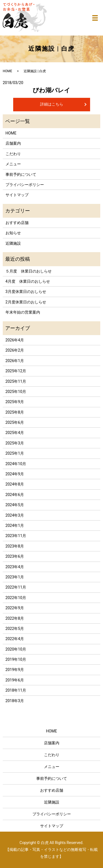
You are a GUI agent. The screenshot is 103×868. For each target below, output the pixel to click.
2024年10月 (16, 464)
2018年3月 (15, 701)
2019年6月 (15, 680)
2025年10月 (16, 392)
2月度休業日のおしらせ (26, 302)
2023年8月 (15, 546)
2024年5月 (15, 505)
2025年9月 (15, 402)
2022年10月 (16, 598)
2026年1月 (15, 361)
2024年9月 (15, 474)
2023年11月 (16, 536)
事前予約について (21, 174)
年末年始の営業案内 (23, 312)
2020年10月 (16, 649)
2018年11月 (16, 690)
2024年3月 (15, 515)
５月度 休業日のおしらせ (29, 271)
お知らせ (13, 233)
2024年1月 (15, 525)
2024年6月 (15, 495)
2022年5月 (15, 629)
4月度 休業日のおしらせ (28, 281)
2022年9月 (15, 608)
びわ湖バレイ (51, 90)
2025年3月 (15, 443)
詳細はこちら (52, 104)
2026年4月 (15, 340)
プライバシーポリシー (25, 185)
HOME (7, 71)
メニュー (13, 164)
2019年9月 (15, 670)
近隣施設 (13, 243)
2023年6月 (15, 556)
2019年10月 (16, 659)
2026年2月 (15, 350)
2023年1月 (15, 577)
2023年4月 (15, 567)
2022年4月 (15, 639)
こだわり (13, 154)
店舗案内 (13, 143)
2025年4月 (15, 433)
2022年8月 (15, 618)
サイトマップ (17, 195)
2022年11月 (16, 587)
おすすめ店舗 (17, 223)
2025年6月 (15, 422)
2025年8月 (15, 412)
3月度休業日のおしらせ (26, 292)
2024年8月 (15, 484)
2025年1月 (15, 453)
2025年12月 (16, 371)
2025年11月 (16, 381)
